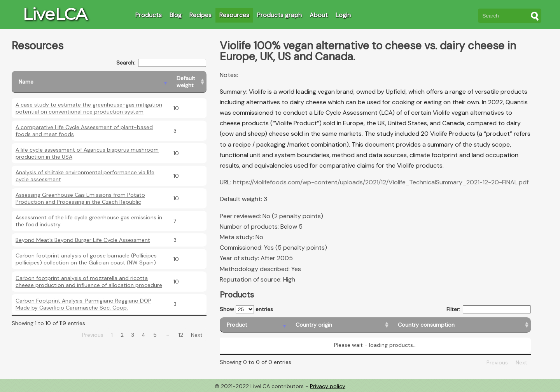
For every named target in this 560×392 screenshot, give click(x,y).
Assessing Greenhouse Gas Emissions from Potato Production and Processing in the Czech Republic (80, 198)
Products (149, 15)
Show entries (246, 309)
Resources (234, 15)
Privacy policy (328, 386)
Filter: (489, 309)
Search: (161, 63)
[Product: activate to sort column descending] (254, 325)
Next (197, 335)
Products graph (279, 15)
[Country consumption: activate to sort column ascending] (461, 325)
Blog (176, 15)
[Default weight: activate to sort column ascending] (188, 82)
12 (181, 335)
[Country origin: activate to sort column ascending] (340, 325)
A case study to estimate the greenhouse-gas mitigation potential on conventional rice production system (89, 108)
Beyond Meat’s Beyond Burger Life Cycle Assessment (83, 240)
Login (343, 15)
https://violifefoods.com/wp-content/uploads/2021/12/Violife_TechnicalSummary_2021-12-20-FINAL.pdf (381, 182)
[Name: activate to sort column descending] (91, 82)
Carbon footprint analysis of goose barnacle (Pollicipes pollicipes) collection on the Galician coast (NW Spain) (86, 259)
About (319, 15)
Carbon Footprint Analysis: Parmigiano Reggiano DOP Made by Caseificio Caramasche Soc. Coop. (83, 304)
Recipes (200, 15)
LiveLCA (55, 14)
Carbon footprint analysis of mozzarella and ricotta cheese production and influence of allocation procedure (89, 282)
